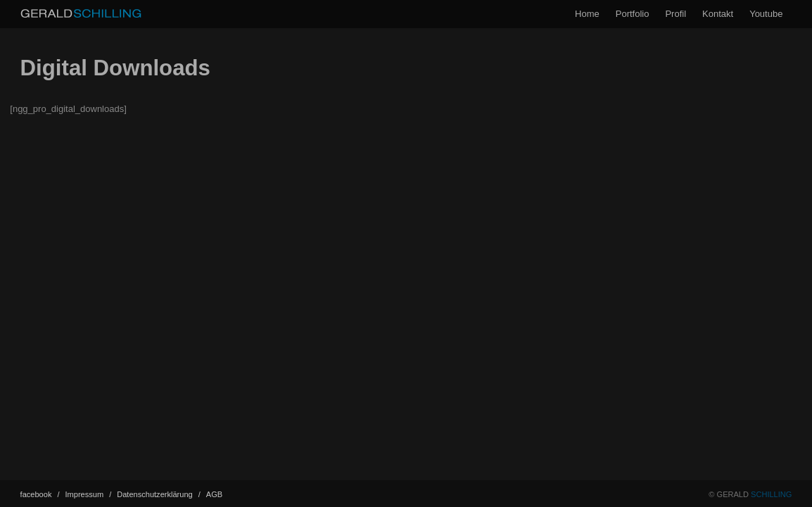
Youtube (766, 14)
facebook (40, 494)
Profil (675, 14)
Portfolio (633, 14)
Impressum (89, 494)
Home (587, 14)
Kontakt (718, 14)
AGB (214, 494)
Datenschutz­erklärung (159, 494)
